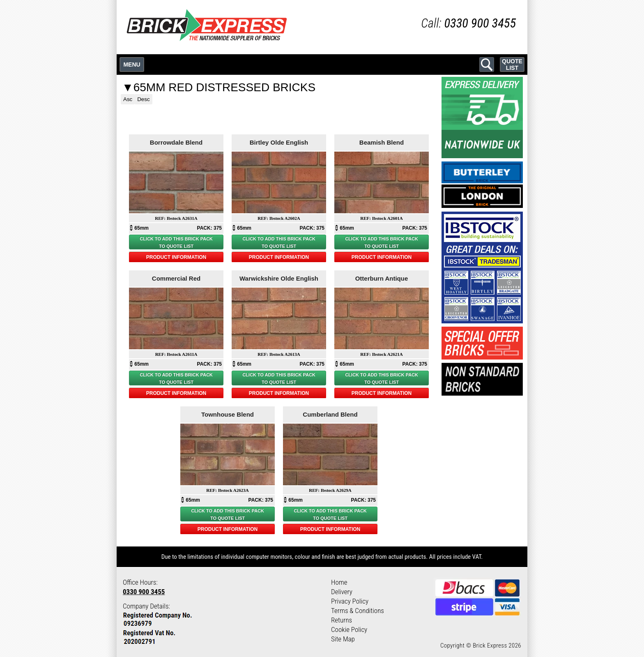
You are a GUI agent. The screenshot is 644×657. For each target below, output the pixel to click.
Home (339, 582)
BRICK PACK (199, 239)
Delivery (342, 592)
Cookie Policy (349, 629)
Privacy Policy (350, 601)
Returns (342, 620)
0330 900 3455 (144, 592)
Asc (128, 99)
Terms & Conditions (358, 611)
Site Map (343, 639)
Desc (143, 99)
